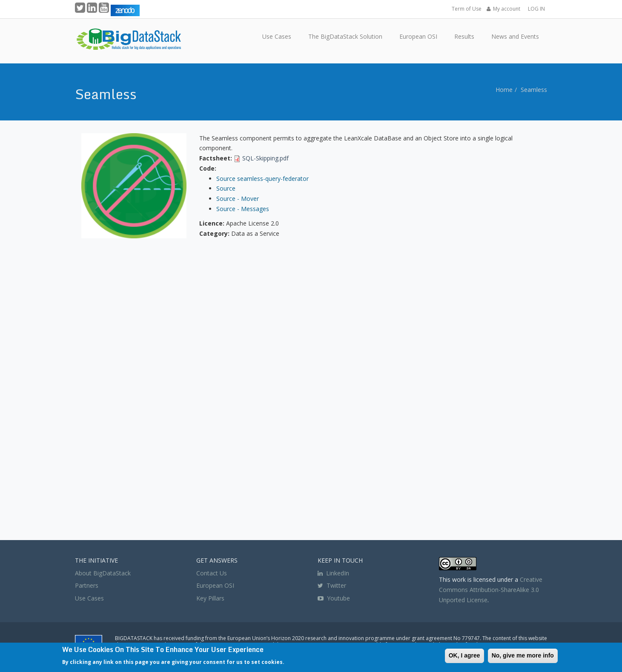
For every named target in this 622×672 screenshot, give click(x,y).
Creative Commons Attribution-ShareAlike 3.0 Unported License (491, 590)
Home (504, 90)
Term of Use (467, 9)
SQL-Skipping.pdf (265, 158)
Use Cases (89, 598)
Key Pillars (210, 598)
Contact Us (212, 573)
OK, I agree (464, 655)
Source (226, 188)
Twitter (332, 585)
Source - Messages (243, 209)
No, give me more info (523, 655)
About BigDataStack (103, 573)
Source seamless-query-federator (262, 179)
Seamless (534, 90)
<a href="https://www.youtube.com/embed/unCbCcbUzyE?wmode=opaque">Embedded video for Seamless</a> (311, 388)
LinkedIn (333, 573)
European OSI (215, 585)
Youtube (338, 598)
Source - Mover (238, 199)
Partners (87, 585)
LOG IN (536, 9)
